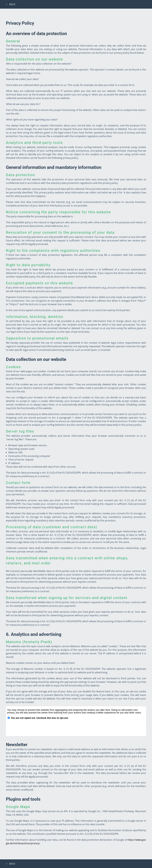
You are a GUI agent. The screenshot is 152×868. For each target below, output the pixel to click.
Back (11, 4)
